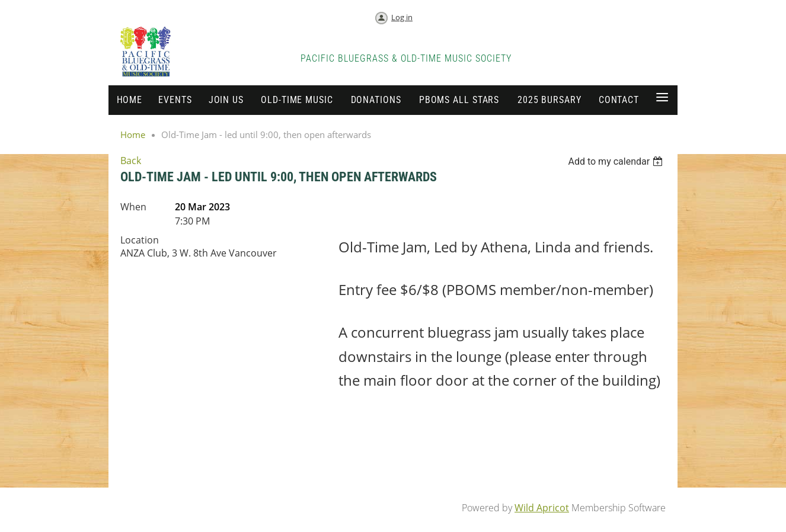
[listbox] (617, 161)
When (133, 207)
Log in (402, 17)
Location (140, 240)
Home (133, 134)
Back (131, 161)
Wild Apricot (542, 508)
